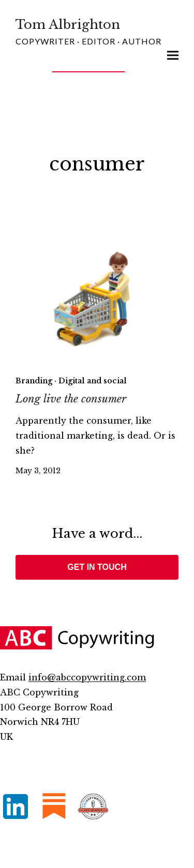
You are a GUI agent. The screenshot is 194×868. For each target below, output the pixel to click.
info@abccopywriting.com (87, 677)
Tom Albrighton (68, 25)
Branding (34, 381)
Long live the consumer (71, 399)
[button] (173, 56)
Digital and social (93, 381)
